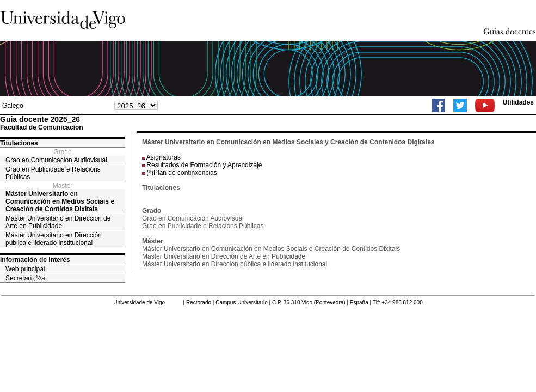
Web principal (25, 269)
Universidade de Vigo (139, 302)
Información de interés (35, 260)
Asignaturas (164, 157)
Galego (13, 106)
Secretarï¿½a (25, 278)
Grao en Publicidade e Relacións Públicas (53, 173)
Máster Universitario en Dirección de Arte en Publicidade (58, 222)
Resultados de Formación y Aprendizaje (204, 165)
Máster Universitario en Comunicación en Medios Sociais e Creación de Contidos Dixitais (60, 201)
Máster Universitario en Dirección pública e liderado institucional (54, 239)
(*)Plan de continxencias (181, 173)
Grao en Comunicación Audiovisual (56, 160)
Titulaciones (19, 143)
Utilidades (518, 102)
